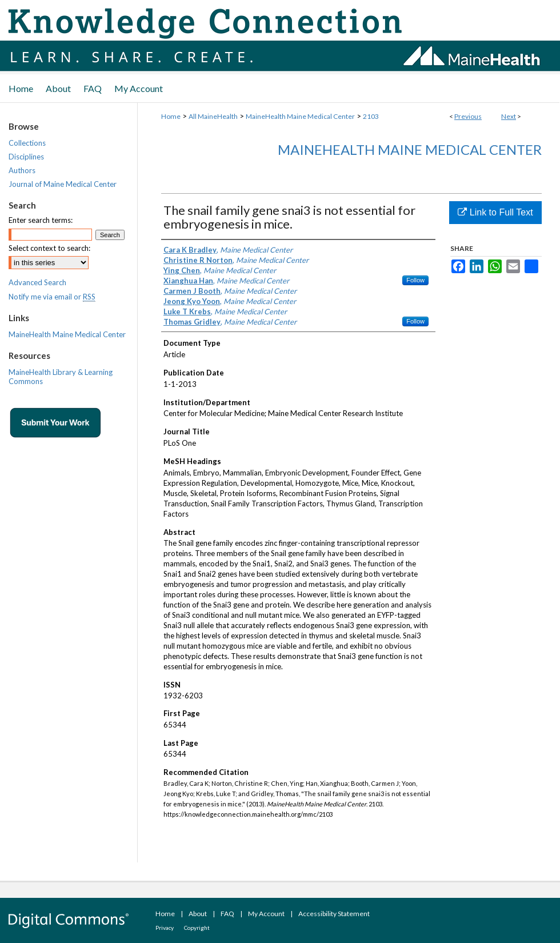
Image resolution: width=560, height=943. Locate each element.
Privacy (165, 928)
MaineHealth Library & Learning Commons (61, 377)
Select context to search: (49, 248)
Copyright (197, 928)
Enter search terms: (41, 220)
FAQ (227, 914)
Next (509, 116)
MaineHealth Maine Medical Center (300, 116)
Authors (22, 170)
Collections (27, 143)
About (198, 914)
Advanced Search (37, 282)
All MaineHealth (213, 116)
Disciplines (26, 157)
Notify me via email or (52, 297)
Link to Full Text (495, 212)
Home (171, 116)
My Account (266, 914)
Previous (468, 116)
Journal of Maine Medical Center (63, 184)
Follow (415, 280)
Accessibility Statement (334, 914)
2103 (371, 116)
